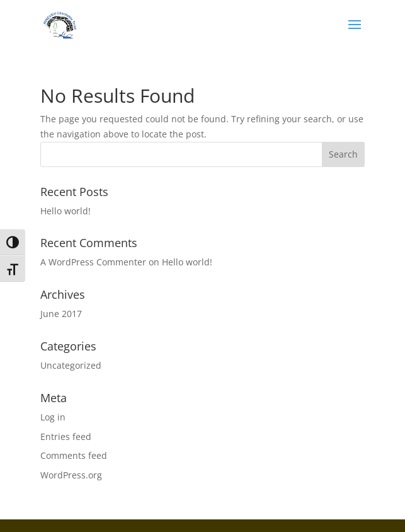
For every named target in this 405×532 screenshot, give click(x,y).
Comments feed (74, 455)
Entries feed (66, 437)
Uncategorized (71, 365)
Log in (53, 417)
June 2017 (61, 314)
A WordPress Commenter (93, 262)
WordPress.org (71, 475)
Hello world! (66, 211)
